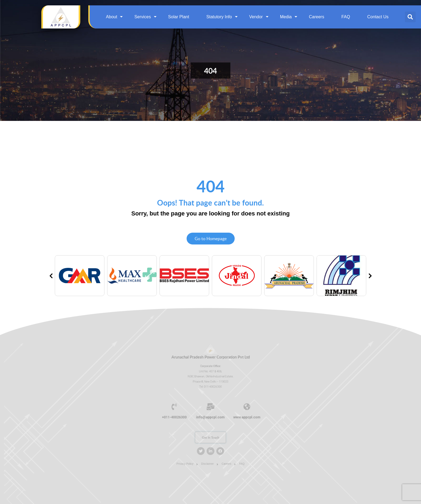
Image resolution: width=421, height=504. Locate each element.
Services (143, 17)
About (112, 17)
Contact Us (378, 17)
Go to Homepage (211, 239)
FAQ (346, 17)
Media (286, 17)
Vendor (256, 17)
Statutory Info (219, 17)
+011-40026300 (179, 416)
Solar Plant (179, 17)
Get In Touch (210, 434)
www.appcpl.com (242, 416)
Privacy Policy (188, 456)
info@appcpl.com (210, 416)
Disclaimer (208, 456)
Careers (317, 17)
